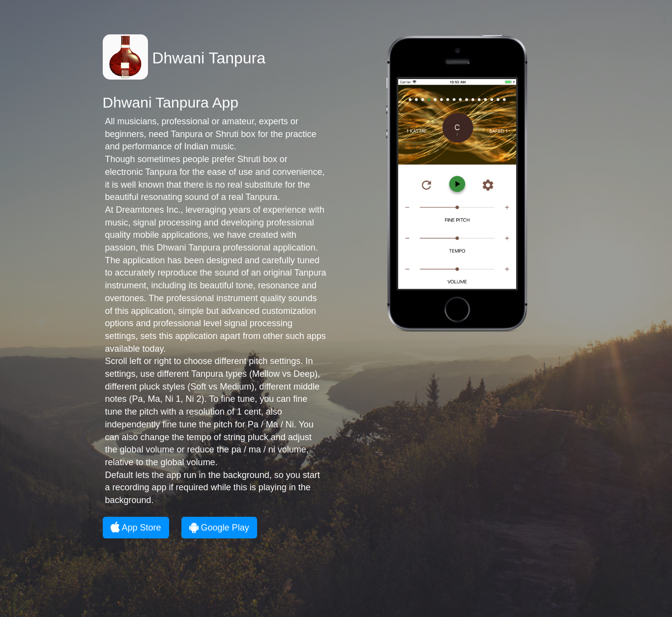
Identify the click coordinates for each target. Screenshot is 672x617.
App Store (136, 528)
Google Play (219, 528)
